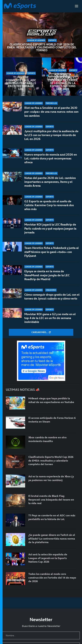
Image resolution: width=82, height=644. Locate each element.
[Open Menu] (77, 6)
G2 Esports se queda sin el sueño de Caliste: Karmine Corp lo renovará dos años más (49, 205)
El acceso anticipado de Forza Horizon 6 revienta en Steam (52, 420)
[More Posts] (41, 332)
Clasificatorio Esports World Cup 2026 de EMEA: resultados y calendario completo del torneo (42, 47)
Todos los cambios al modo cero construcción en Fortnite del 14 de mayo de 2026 (52, 578)
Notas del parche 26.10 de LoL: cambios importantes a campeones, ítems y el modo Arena (50, 182)
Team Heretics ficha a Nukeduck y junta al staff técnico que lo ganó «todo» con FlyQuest (51, 252)
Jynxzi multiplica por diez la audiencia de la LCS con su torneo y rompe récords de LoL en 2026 (51, 135)
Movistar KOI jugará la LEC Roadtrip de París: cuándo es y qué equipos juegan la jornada (50, 228)
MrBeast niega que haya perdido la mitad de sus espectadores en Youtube (51, 400)
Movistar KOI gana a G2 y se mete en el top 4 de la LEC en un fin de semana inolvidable (50, 320)
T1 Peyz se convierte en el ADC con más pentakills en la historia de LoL (21, 83)
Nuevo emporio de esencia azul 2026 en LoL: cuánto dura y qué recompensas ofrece (51, 158)
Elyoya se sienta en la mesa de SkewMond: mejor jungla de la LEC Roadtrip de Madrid (47, 275)
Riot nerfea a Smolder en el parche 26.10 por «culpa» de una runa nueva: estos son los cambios (51, 112)
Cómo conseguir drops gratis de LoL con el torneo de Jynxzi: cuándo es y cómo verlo (52, 297)
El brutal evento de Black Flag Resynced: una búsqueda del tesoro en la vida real (51, 499)
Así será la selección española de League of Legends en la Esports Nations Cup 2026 (63, 82)
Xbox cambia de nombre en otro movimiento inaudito (47, 439)
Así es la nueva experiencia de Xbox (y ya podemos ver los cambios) (51, 478)
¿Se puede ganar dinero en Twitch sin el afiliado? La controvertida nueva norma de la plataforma (52, 538)
